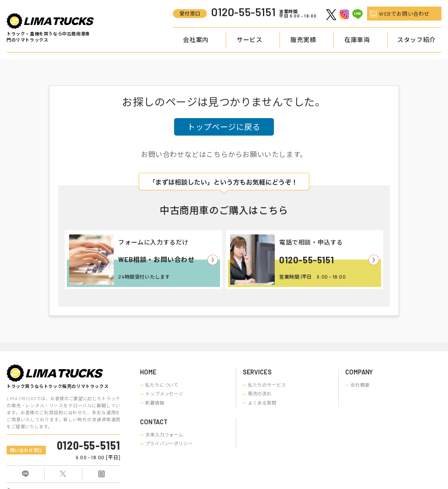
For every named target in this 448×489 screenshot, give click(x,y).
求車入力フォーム (164, 435)
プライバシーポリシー (169, 444)
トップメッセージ (164, 394)
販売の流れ (260, 394)
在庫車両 (357, 40)
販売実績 (303, 40)
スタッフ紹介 (416, 40)
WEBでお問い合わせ (404, 14)
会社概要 (360, 385)
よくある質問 (262, 403)
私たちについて (162, 385)
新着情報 (155, 403)
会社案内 (196, 40)
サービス (249, 40)
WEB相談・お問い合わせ (156, 259)
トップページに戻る (224, 127)
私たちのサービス (267, 385)
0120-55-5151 (306, 260)
